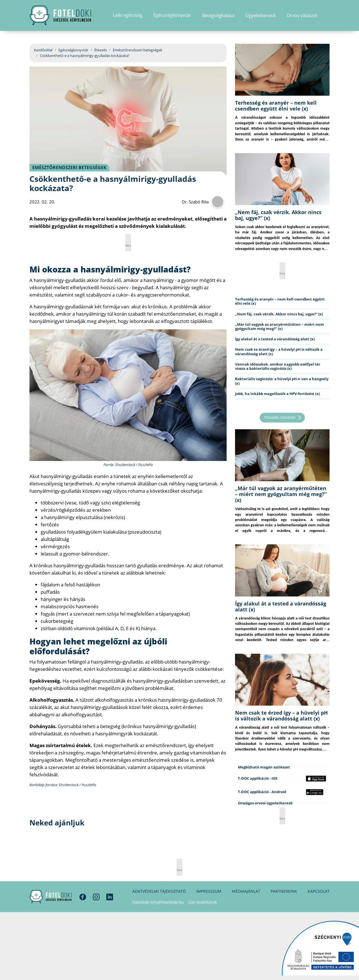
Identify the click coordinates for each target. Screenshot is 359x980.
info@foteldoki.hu (167, 902)
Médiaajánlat (246, 891)
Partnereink (284, 891)
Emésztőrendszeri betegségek (138, 50)
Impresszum (209, 891)
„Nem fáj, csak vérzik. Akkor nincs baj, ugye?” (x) (278, 215)
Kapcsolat (319, 891)
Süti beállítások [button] (202, 902)
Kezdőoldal (43, 50)
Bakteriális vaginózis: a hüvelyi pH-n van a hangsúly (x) (282, 381)
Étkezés (101, 50)
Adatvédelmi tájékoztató (159, 891)
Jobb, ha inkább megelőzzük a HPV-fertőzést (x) (277, 394)
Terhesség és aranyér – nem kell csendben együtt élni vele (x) (276, 106)
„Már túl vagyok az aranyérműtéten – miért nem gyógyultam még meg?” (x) (279, 326)
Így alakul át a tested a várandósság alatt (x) (275, 339)
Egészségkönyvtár (73, 50)
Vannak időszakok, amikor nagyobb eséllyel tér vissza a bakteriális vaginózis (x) (278, 366)
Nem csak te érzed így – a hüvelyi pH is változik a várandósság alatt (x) (279, 351)
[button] (328, 15)
